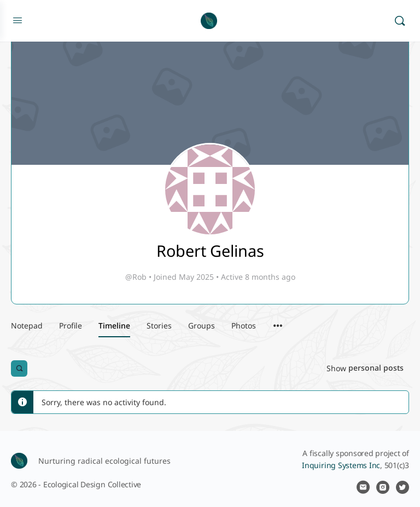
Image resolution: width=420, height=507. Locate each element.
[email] (363, 487)
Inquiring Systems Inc (341, 465)
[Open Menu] (17, 20)
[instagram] (383, 487)
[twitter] (402, 487)
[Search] (400, 21)
